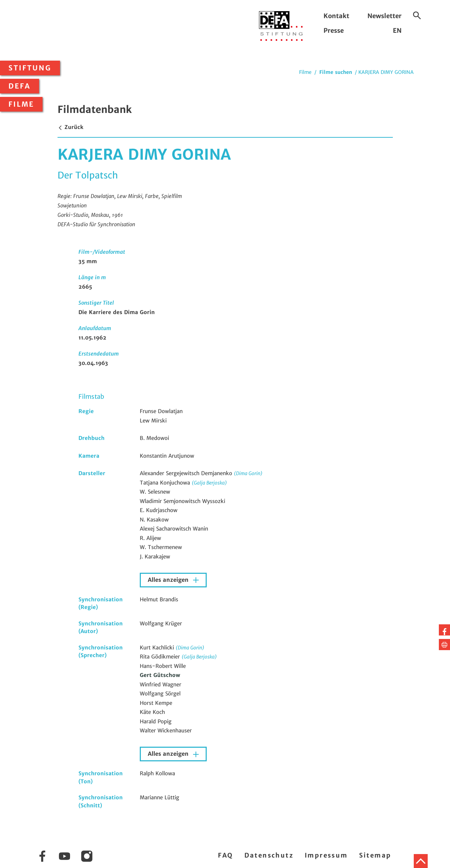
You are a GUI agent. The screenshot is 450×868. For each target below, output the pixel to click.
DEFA (20, 86)
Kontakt (336, 16)
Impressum (326, 855)
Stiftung (30, 68)
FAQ (225, 855)
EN (397, 31)
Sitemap (375, 855)
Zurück (70, 127)
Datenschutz (269, 855)
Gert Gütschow (160, 675)
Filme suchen (336, 72)
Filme (21, 104)
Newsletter (384, 16)
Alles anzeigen (169, 580)
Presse (334, 31)
